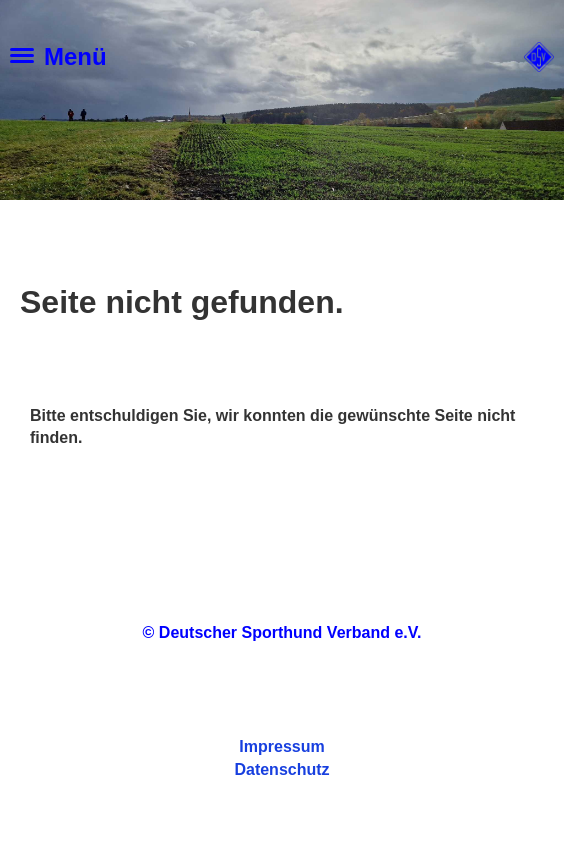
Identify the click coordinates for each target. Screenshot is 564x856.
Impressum (281, 746)
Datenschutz (281, 769)
